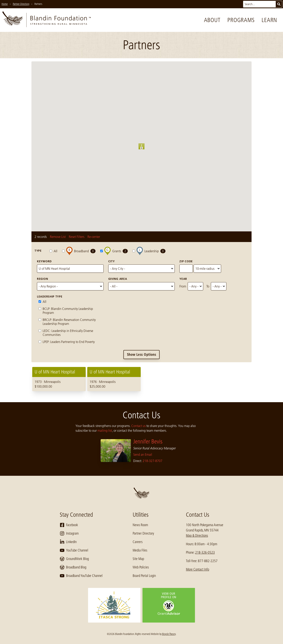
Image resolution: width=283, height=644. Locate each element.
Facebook (69, 525)
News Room (140, 525)
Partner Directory (143, 533)
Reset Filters (77, 237)
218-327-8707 (153, 461)
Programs (241, 20)
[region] (141, 379)
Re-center (94, 237)
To (208, 286)
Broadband (79, 251)
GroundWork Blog (74, 559)
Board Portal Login (144, 576)
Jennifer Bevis (148, 442)
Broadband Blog (73, 567)
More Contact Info (198, 569)
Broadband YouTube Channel (81, 576)
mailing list (105, 431)
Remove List (58, 237)
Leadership (149, 251)
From (183, 286)
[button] (144, 149)
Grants (114, 251)
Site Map (138, 559)
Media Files (140, 550)
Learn (269, 20)
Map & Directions (197, 536)
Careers (138, 542)
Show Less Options (142, 354)
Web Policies (141, 567)
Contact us (138, 426)
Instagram (69, 533)
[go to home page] (47, 20)
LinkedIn (68, 542)
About (212, 20)
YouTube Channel (74, 550)
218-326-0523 (205, 553)
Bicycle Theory (169, 634)
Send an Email (143, 455)
